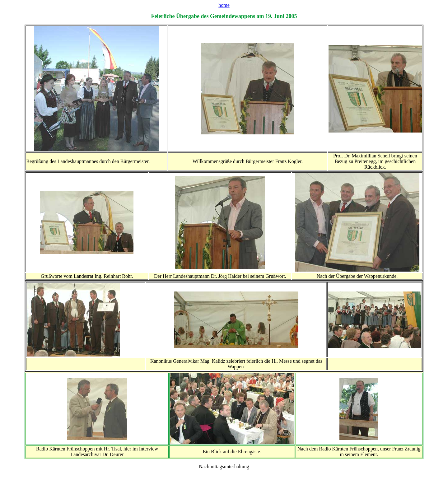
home (224, 5)
